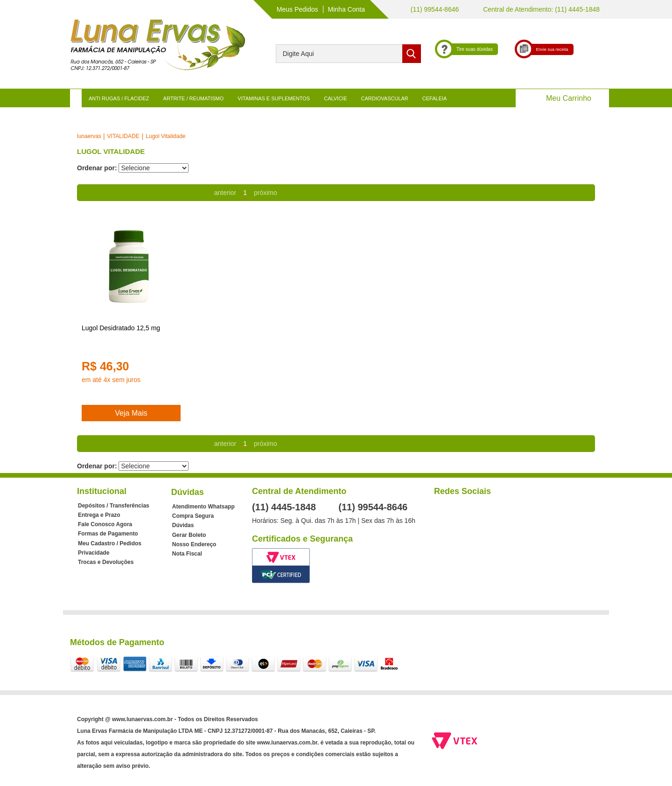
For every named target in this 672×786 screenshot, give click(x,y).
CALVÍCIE (335, 98)
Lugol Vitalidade (165, 136)
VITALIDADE (123, 136)
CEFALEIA (435, 98)
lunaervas (89, 136)
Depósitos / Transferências (114, 506)
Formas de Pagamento (108, 534)
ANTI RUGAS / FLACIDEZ (119, 98)
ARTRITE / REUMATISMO (194, 98)
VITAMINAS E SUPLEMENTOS (274, 98)
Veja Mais (131, 413)
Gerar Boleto (189, 535)
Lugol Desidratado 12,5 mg (121, 328)
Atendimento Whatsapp (203, 507)
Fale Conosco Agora (105, 524)
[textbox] (348, 54)
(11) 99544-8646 (434, 9)
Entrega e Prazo (99, 515)
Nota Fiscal (187, 554)
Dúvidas (183, 525)
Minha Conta (346, 9)
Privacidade (94, 553)
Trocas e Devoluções (106, 562)
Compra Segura (193, 516)
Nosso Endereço (194, 544)
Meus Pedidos (297, 9)
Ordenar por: (97, 168)
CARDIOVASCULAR (385, 98)
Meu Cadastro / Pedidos (110, 543)
